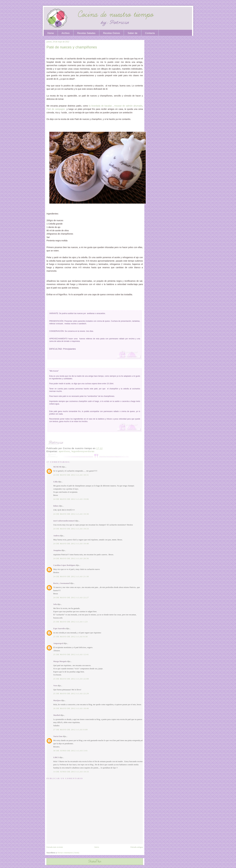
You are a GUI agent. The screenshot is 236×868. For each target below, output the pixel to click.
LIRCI (56, 757)
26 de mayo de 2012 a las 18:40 (71, 708)
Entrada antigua (137, 847)
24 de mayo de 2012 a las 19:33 (71, 529)
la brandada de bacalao (100, 106)
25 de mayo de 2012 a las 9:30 (70, 637)
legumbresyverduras (83, 451)
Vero (55, 686)
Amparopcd (58, 643)
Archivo (66, 33)
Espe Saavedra (59, 628)
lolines (56, 506)
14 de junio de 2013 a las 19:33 (71, 772)
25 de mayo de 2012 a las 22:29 (71, 693)
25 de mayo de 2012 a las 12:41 (71, 654)
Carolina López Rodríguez (64, 565)
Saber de (133, 33)
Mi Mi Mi (57, 467)
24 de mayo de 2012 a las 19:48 (71, 544)
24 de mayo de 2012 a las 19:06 (71, 499)
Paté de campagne (57, 109)
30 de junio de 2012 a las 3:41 (71, 751)
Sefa (55, 604)
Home (51, 33)
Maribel (57, 715)
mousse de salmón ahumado (128, 106)
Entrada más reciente (55, 847)
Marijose (57, 700)
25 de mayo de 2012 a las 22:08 (71, 679)
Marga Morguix (60, 661)
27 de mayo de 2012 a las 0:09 (70, 730)
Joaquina (57, 550)
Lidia (56, 482)
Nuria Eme (58, 736)
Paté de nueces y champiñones (72, 47)
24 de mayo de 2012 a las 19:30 (71, 514)
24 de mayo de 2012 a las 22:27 (71, 597)
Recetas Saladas (86, 33)
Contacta (150, 33)
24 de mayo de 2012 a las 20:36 (71, 558)
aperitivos (64, 451)
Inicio (97, 847)
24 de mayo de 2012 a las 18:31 (71, 475)
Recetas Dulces (112, 33)
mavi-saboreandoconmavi (64, 521)
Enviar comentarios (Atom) (68, 853)
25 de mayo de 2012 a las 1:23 (70, 622)
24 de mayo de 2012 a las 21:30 (71, 576)
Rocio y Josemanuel (62, 583)
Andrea (56, 536)
